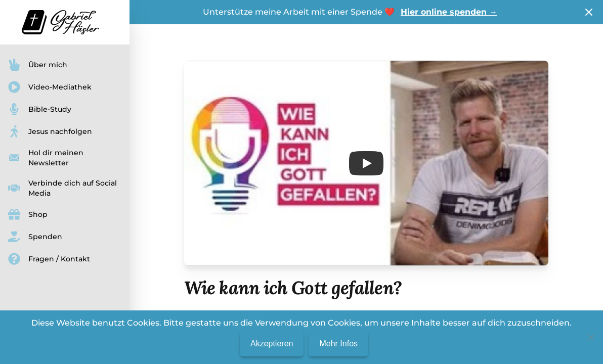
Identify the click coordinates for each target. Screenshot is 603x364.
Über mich (38, 65)
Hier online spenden (449, 12)
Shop (28, 214)
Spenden (35, 237)
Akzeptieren (272, 344)
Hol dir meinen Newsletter (46, 158)
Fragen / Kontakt (49, 259)
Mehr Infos (338, 344)
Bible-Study (40, 109)
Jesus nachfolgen (50, 131)
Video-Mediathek (50, 87)
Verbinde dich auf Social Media (62, 188)
